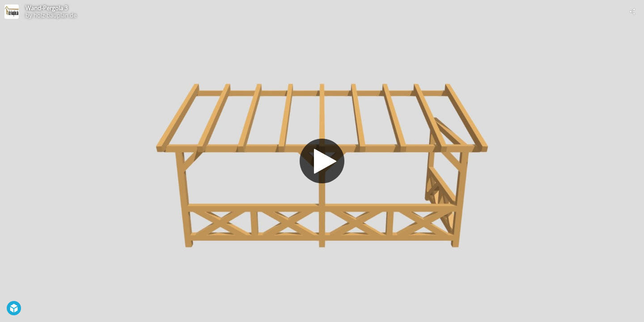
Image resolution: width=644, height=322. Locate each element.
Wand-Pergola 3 (47, 8)
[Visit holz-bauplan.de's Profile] (12, 12)
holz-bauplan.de (55, 15)
